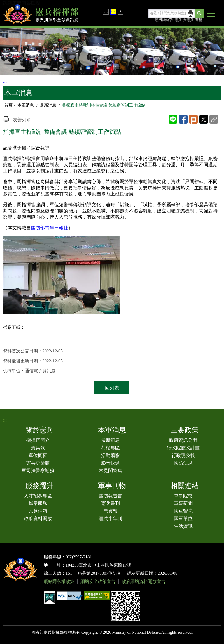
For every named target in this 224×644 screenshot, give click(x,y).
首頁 (8, 105)
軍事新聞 (183, 503)
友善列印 (22, 120)
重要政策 (185, 430)
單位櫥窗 (38, 455)
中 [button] (113, 12)
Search (199, 13)
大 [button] (120, 12)
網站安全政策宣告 (98, 581)
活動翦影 (111, 455)
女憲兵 (188, 20)
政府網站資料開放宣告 (143, 581)
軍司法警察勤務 (38, 471)
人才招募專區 (38, 496)
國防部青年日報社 (50, 228)
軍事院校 (183, 496)
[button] (211, 14)
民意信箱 (38, 511)
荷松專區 (111, 448)
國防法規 (183, 463)
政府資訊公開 (183, 440)
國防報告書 (111, 496)
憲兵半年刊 (111, 519)
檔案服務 (38, 503)
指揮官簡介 (38, 440)
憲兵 (178, 20)
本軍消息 (26, 105)
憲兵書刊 (111, 503)
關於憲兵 (39, 430)
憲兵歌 (38, 448)
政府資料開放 (38, 519)
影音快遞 (111, 463)
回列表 (112, 388)
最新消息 (48, 105)
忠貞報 (111, 511)
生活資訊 (183, 526)
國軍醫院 (183, 511)
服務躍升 (39, 486)
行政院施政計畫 (183, 448)
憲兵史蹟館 (38, 463)
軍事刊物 (112, 486)
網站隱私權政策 (59, 581)
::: (5, 83)
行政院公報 (183, 455)
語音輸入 (191, 13)
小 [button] (106, 12)
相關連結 (185, 486)
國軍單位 (183, 519)
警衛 (199, 20)
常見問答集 (111, 471)
